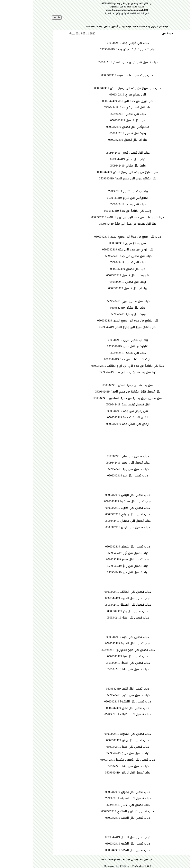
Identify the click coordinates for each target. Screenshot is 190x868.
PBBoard (93, 866)
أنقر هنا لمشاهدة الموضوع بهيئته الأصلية (94, 13)
